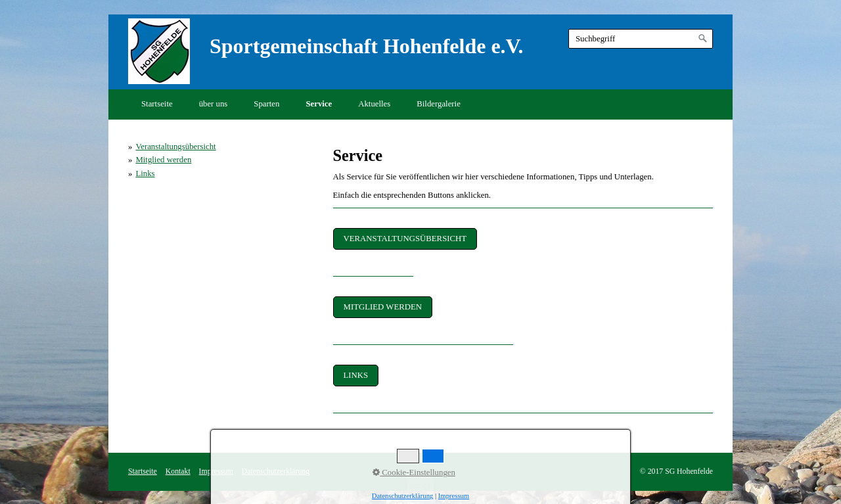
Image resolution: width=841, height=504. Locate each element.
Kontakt (178, 471)
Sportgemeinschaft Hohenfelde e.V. (367, 46)
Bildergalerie (439, 104)
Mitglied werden (163, 160)
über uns (214, 104)
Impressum (216, 471)
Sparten (266, 104)
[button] (405, 239)
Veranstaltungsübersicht (175, 147)
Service (319, 104)
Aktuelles (374, 104)
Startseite (157, 104)
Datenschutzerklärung (276, 471)
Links (145, 173)
